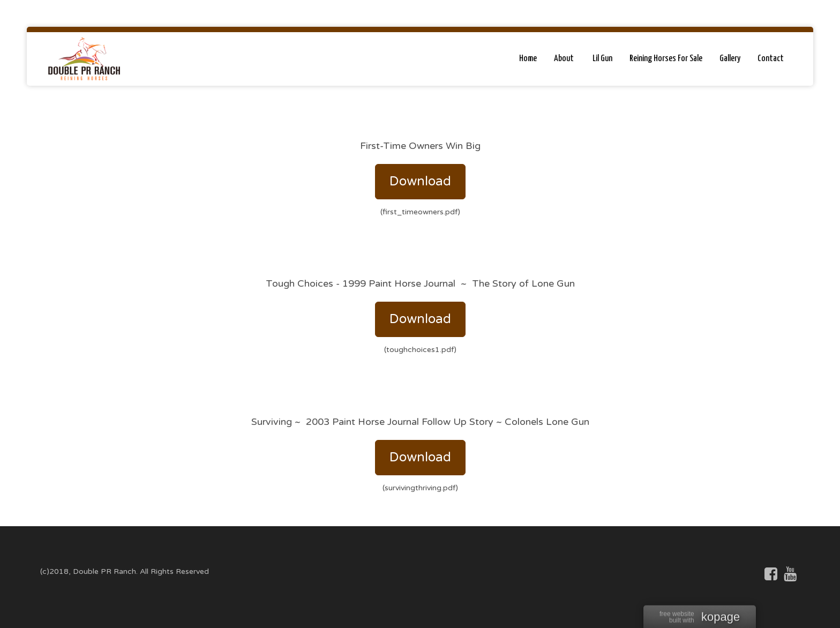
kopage (721, 618)
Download (420, 181)
